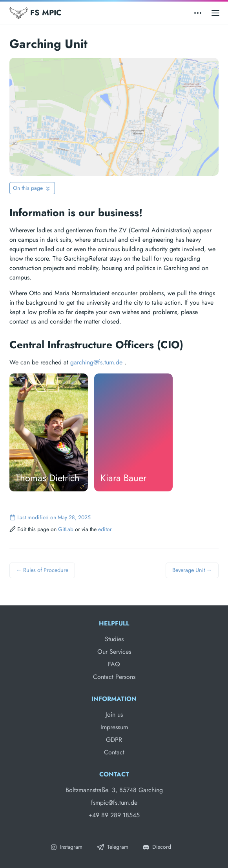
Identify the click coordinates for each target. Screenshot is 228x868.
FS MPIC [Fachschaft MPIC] (36, 13)
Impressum (114, 727)
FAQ (114, 664)
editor (105, 529)
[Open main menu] (215, 13)
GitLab (66, 529)
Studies (114, 639)
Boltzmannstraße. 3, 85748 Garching (114, 790)
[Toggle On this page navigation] (32, 188)
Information (114, 699)
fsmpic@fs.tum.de (114, 803)
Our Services (114, 652)
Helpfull (114, 623)
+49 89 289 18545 (114, 815)
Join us (114, 714)
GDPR (114, 740)
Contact (114, 752)
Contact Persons (114, 677)
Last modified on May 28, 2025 (50, 517)
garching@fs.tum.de (96, 362)
